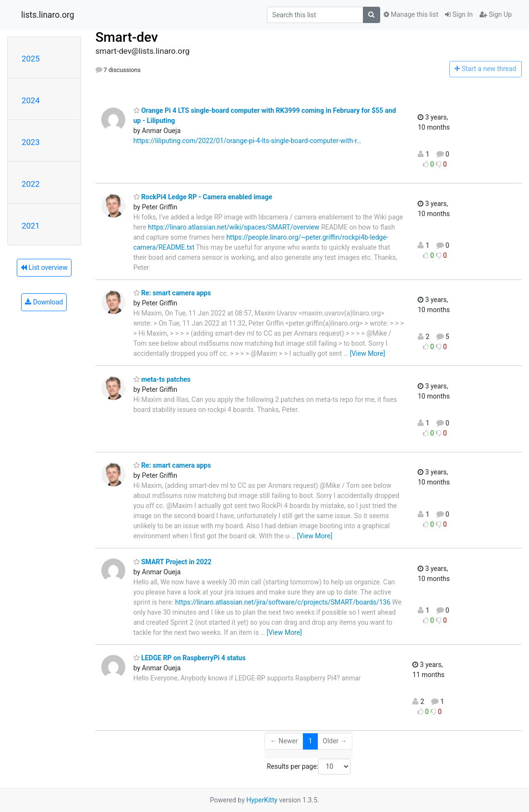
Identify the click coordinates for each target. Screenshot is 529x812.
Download (44, 302)
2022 (31, 184)
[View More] (367, 353)
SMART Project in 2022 (173, 562)
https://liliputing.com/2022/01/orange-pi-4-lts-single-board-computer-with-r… (247, 141)
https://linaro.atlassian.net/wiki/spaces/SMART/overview (234, 227)
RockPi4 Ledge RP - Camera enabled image (203, 197)
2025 (31, 59)
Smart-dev (127, 37)
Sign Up (496, 14)
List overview (44, 267)
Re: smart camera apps (172, 293)
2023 (31, 142)
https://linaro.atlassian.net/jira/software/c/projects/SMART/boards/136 (283, 602)
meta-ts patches (162, 379)
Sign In (459, 14)
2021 (31, 226)
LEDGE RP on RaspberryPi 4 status (190, 658)
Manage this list (411, 14)
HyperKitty (262, 800)
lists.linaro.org (48, 15)
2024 (31, 100)
